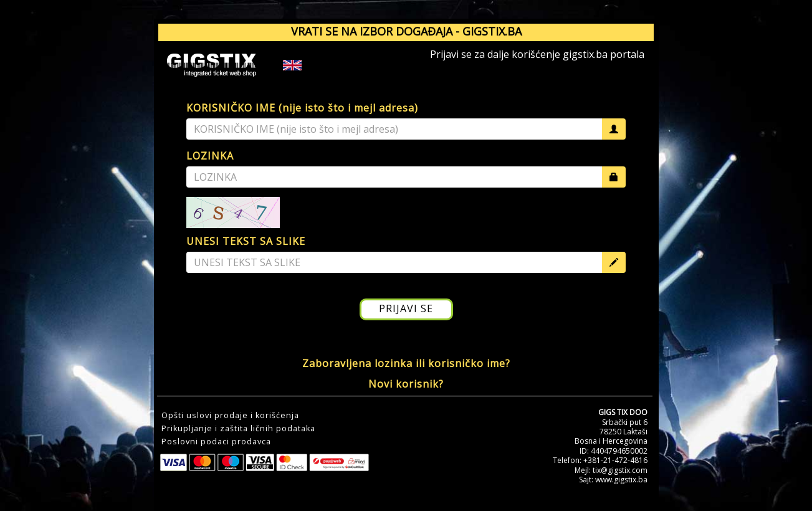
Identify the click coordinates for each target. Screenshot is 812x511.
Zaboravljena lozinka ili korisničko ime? (406, 363)
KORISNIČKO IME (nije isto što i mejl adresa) (302, 108)
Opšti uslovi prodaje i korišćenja (230, 416)
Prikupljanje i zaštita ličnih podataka (238, 429)
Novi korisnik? (406, 384)
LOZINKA (210, 156)
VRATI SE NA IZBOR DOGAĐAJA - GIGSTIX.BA (406, 31)
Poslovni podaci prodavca (216, 442)
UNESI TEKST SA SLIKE (246, 241)
